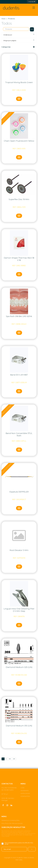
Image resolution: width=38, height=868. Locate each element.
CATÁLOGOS (25, 793)
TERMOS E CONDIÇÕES (11, 820)
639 (14, 759)
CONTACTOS (25, 796)
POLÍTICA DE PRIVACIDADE (12, 823)
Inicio (3, 19)
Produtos (11, 19)
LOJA (22, 788)
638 (10, 759)
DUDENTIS (25, 791)
